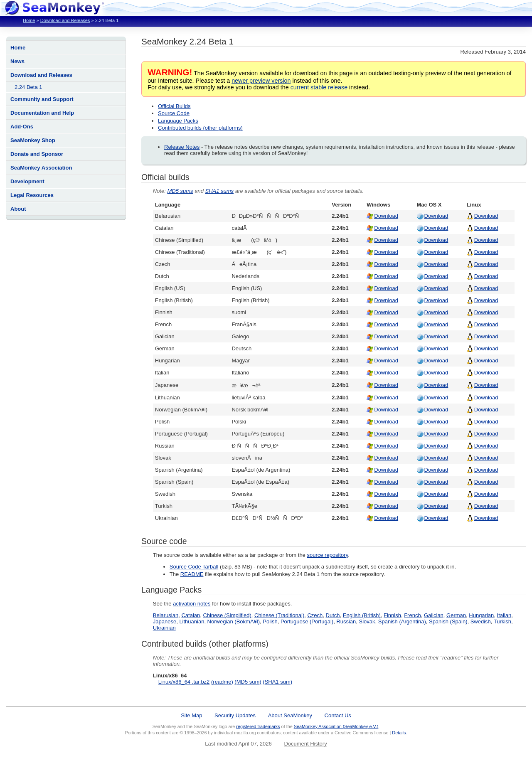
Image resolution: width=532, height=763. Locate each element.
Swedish (481, 621)
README (192, 574)
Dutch (333, 615)
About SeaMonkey (290, 715)
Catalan (191, 615)
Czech (315, 615)
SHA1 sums (219, 191)
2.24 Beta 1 (28, 87)
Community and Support (42, 99)
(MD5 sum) (248, 682)
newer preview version (261, 81)
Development (27, 181)
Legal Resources (32, 195)
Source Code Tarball (194, 567)
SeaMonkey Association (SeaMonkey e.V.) (336, 726)
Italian (504, 615)
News (17, 61)
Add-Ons (22, 127)
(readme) (222, 682)
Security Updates (235, 715)
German (456, 615)
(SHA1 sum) (277, 682)
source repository (327, 555)
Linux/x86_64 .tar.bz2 (184, 682)
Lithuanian (192, 621)
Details (399, 733)
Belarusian (166, 615)
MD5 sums (180, 191)
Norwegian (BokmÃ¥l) (234, 621)
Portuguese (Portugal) (307, 621)
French (412, 615)
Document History (305, 744)
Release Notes (182, 147)
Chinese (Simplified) (227, 615)
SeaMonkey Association (41, 168)
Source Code (174, 113)
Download (386, 216)
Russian (346, 621)
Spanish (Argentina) (402, 621)
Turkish (502, 621)
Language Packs (178, 121)
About (18, 209)
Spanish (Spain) (448, 621)
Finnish (392, 615)
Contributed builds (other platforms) (200, 128)
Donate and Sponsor (37, 154)
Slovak (367, 621)
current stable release (319, 87)
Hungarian (481, 615)
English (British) (362, 615)
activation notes (192, 604)
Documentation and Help (42, 113)
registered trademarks (258, 726)
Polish (270, 621)
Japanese (165, 621)
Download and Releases (65, 20)
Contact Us (338, 715)
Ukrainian (164, 628)
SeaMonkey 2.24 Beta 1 (187, 41)
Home (29, 20)
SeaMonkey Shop (33, 140)
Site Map (191, 715)
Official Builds (174, 106)
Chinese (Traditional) (279, 615)
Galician (434, 615)
